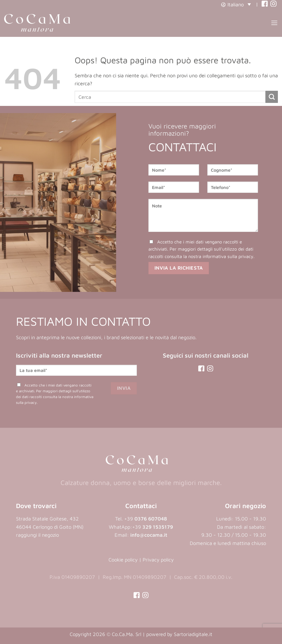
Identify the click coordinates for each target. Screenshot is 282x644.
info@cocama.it (149, 535)
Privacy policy (158, 560)
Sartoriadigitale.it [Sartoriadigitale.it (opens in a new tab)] (193, 634)
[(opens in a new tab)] (265, 4)
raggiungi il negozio (37, 535)
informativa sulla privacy (235, 257)
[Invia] (272, 97)
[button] (236, 4)
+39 (153, 527)
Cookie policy (123, 560)
